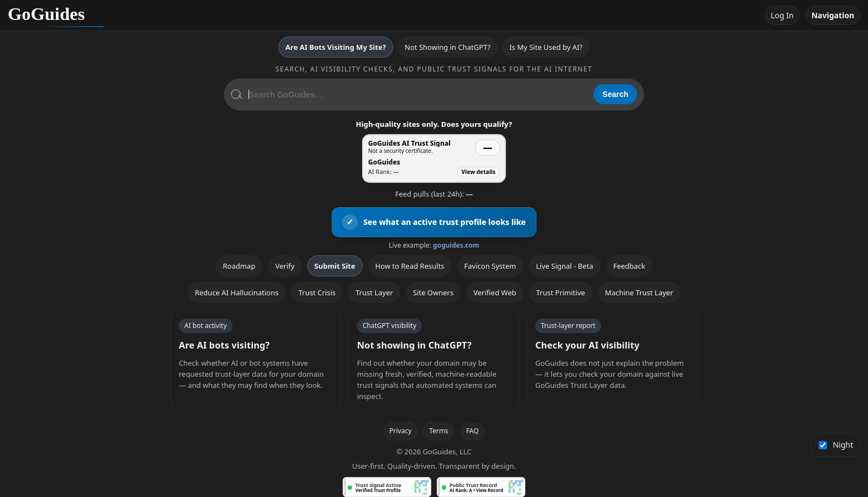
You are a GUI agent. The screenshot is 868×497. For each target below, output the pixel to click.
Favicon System (490, 266)
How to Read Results (410, 266)
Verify (285, 266)
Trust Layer (374, 293)
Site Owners (433, 293)
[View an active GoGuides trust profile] (434, 222)
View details (479, 172)
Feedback (629, 266)
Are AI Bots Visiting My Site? (336, 47)
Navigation (833, 15)
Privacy (400, 431)
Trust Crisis (317, 293)
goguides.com (456, 245)
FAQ (472, 431)
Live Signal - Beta (564, 266)
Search (615, 94)
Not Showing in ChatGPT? (448, 47)
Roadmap (239, 266)
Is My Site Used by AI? (546, 47)
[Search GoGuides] (417, 94)
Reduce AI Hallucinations (237, 293)
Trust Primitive (560, 293)
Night (836, 445)
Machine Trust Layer (639, 293)
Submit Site (335, 266)
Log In (782, 15)
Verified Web (495, 293)
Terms (439, 431)
